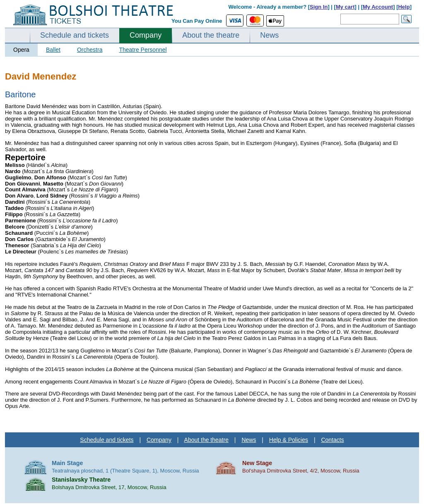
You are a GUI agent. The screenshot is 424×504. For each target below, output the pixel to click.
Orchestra (90, 50)
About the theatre (211, 35)
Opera (21, 50)
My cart (345, 7)
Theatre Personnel (143, 50)
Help (404, 7)
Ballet (53, 50)
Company (146, 35)
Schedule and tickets (75, 35)
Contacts (332, 440)
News (269, 35)
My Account (378, 7)
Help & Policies (289, 440)
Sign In (319, 7)
